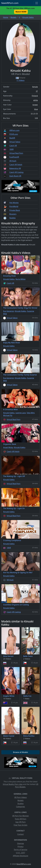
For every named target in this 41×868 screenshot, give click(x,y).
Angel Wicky (8, 447)
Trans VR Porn (20, 819)
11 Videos (20, 80)
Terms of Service (20, 850)
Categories (20, 807)
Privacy (20, 847)
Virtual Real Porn (16, 153)
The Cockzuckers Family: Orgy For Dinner (20, 308)
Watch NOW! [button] (21, 12)
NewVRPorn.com (10, 3)
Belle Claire (28, 656)
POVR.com (14, 134)
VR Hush (13, 161)
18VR (11, 149)
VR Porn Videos (21, 797)
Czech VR (13, 146)
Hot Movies (14, 203)
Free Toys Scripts (20, 825)
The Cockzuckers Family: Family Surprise (20, 375)
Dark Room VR (15, 176)
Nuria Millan (21, 279)
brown (35, 105)
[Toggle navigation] (37, 3)
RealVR (12, 138)
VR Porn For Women (20, 816)
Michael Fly (8, 415)
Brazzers (13, 214)
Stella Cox (27, 696)
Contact (21, 834)
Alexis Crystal (9, 736)
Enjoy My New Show (11, 343)
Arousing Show (9, 276)
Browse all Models (21, 752)
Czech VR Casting (16, 172)
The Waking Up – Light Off (14, 476)
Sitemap (21, 843)
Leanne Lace (21, 413)
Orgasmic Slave (10, 444)
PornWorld (14, 206)
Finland (35, 96)
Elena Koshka (29, 736)
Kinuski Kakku (9, 279)
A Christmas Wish (10, 409)
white (36, 100)
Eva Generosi (9, 311)
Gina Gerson (8, 656)
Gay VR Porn (20, 822)
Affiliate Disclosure (20, 856)
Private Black (15, 210)
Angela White (9, 696)
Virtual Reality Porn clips (13, 784)
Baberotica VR (15, 168)
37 (37, 91)
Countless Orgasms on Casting (16, 605)
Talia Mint (31, 413)
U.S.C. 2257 (20, 853)
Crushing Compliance (12, 540)
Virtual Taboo (15, 142)
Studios (21, 804)
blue (36, 109)
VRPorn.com (14, 130)
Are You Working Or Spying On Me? (18, 573)
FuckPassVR (14, 157)
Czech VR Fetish (16, 165)
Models (20, 800)
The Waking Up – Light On (14, 508)
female (35, 87)
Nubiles (13, 218)
